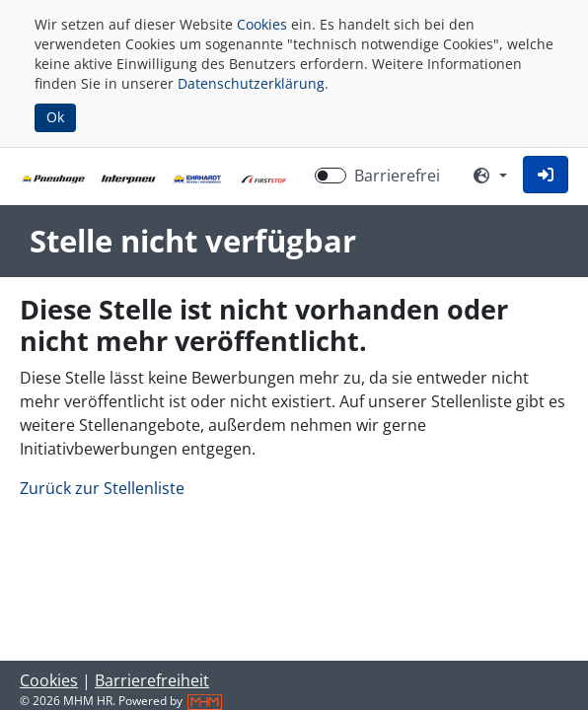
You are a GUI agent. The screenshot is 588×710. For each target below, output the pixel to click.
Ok (55, 117)
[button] (546, 175)
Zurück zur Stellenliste (102, 488)
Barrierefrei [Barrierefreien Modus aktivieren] (397, 176)
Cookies (262, 24)
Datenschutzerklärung (251, 83)
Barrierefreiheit (152, 680)
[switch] (331, 176)
